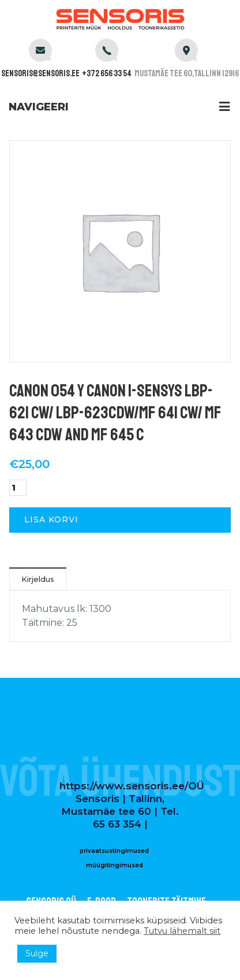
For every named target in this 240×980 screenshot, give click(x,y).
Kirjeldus (38, 579)
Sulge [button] (37, 953)
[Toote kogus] (18, 488)
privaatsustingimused (114, 851)
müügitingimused (115, 865)
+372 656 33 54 (107, 74)
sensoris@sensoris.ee (40, 74)
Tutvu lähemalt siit (182, 931)
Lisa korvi (51, 519)
